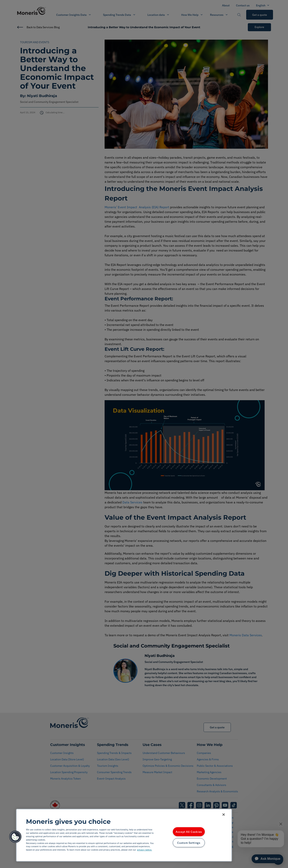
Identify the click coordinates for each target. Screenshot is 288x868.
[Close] (224, 815)
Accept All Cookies (189, 832)
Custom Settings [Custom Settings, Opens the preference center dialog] (189, 843)
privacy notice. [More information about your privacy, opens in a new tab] (144, 850)
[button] (15, 837)
